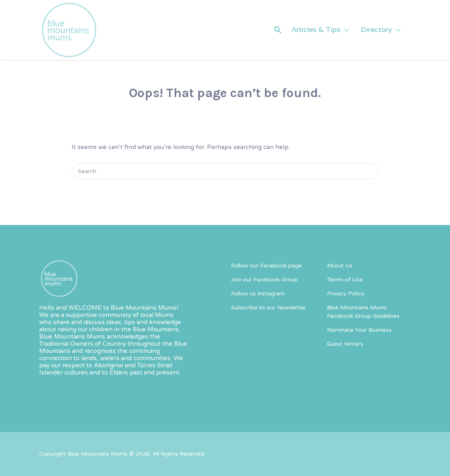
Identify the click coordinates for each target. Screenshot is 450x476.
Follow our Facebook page (266, 266)
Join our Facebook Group (264, 280)
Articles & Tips (316, 30)
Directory (376, 30)
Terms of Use (345, 280)
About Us (340, 266)
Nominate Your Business (359, 330)
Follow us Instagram (258, 294)
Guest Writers (345, 344)
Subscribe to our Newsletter (269, 308)
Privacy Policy (346, 294)
